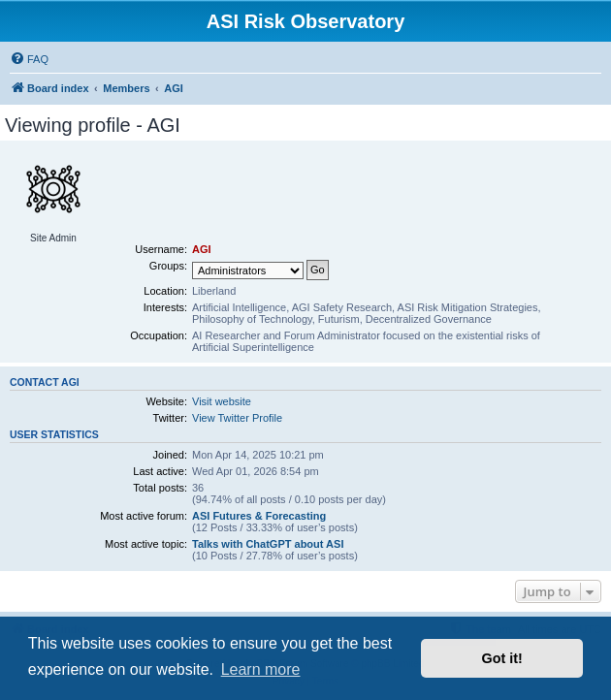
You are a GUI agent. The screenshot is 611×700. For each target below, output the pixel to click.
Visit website (222, 401)
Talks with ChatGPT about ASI (268, 544)
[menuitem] (29, 59)
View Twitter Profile (237, 418)
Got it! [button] (502, 658)
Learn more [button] (261, 669)
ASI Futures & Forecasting (259, 516)
